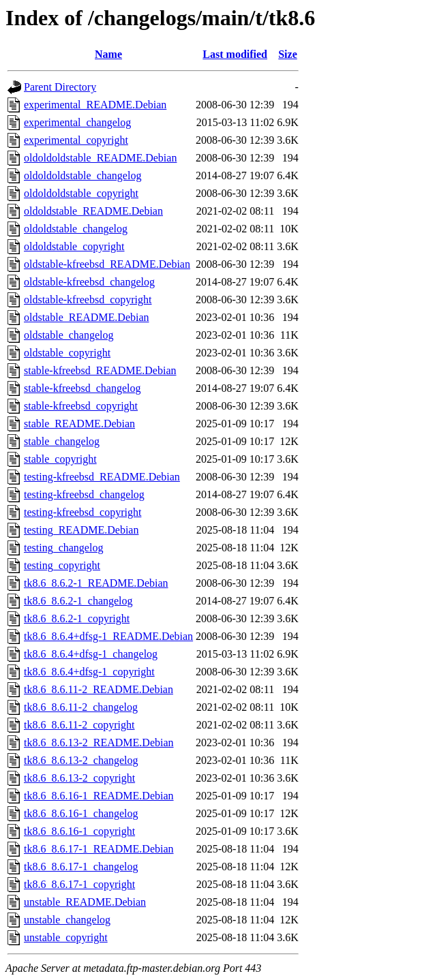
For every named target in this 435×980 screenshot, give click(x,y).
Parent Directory (60, 87)
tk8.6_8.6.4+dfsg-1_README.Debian (108, 636)
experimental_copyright (76, 140)
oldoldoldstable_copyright (81, 193)
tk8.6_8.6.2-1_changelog (78, 601)
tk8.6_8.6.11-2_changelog (81, 707)
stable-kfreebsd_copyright (81, 406)
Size (288, 54)
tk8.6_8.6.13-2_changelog (81, 760)
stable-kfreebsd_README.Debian (100, 370)
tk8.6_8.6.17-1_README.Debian (99, 849)
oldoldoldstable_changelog (82, 175)
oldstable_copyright (67, 353)
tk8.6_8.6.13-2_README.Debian (99, 742)
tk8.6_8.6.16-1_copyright (79, 831)
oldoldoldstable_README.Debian (100, 158)
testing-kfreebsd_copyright (82, 512)
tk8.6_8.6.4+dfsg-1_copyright (89, 672)
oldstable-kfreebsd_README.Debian (107, 264)
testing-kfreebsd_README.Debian (102, 477)
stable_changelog (62, 441)
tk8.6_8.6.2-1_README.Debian (96, 583)
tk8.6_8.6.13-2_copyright (79, 778)
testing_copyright (62, 565)
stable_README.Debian (79, 424)
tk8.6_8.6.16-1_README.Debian (99, 796)
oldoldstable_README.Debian (93, 211)
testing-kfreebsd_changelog (84, 494)
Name (108, 54)
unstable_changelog (67, 920)
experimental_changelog (77, 122)
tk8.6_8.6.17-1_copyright (79, 884)
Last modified (235, 54)
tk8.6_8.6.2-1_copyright (77, 618)
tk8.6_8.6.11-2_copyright (79, 725)
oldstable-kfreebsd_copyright (88, 300)
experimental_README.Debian (95, 105)
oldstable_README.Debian (87, 317)
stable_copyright (60, 459)
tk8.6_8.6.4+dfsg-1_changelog (91, 654)
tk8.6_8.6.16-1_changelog (81, 813)
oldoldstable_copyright (74, 246)
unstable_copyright (66, 937)
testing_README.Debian (81, 530)
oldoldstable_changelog (76, 229)
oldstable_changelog (69, 335)
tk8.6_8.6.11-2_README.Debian (99, 689)
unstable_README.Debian (85, 902)
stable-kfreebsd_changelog (82, 388)
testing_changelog (63, 548)
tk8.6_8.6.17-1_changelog (81, 867)
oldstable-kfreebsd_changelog (89, 282)
